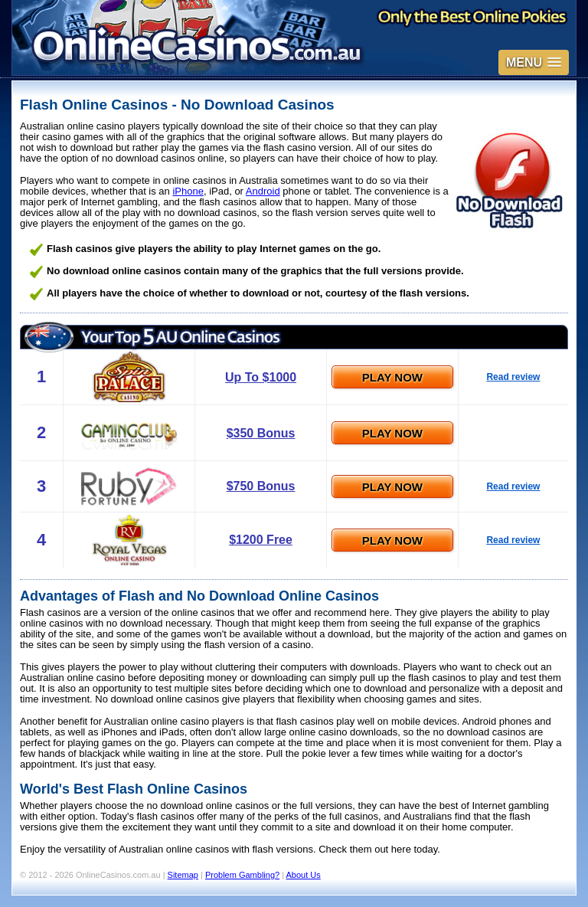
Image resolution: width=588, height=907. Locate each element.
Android (263, 191)
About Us (304, 875)
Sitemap (183, 875)
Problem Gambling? (242, 875)
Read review (513, 377)
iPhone (188, 191)
